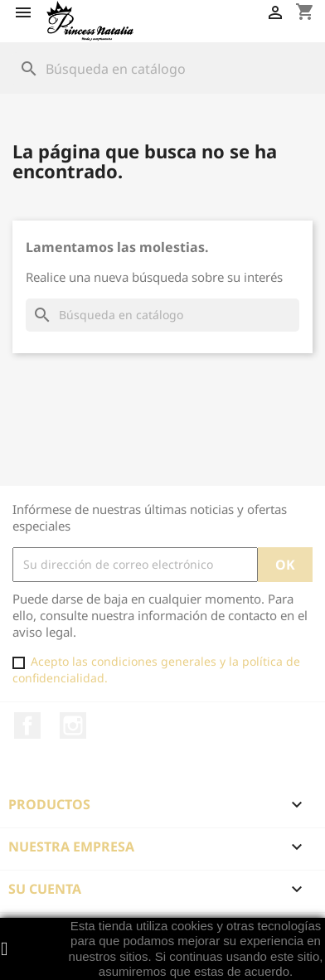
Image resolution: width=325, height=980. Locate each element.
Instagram (73, 725)
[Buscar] (162, 69)
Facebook (27, 725)
